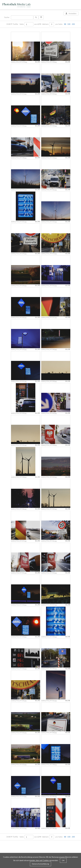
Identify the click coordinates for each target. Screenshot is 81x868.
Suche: (7, 17)
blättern (45, 24)
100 (69, 24)
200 (73, 24)
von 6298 (38, 24)
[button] (41, 17)
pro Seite (65, 24)
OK (63, 860)
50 (65, 24)
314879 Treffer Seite (15, 24)
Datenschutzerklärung (40, 864)
